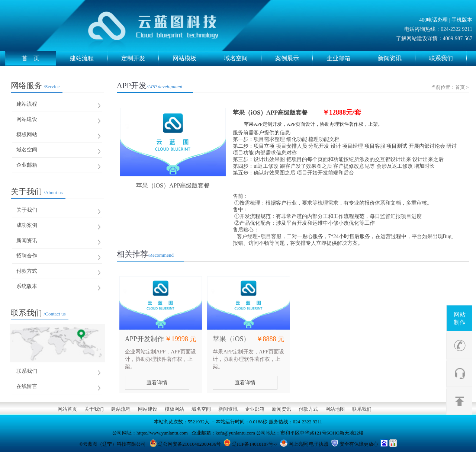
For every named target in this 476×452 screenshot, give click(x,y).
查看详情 (157, 383)
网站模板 (191, 58)
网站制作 (460, 318)
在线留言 (27, 386)
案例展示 (294, 58)
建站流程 (89, 58)
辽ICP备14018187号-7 (255, 444)
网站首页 (67, 409)
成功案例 (27, 225)
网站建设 (27, 119)
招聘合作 (27, 256)
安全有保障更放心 (359, 444)
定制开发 (140, 58)
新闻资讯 (397, 58)
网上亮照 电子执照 (308, 444)
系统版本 (27, 286)
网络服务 (35, 86)
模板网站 (27, 134)
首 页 (39, 58)
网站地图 (335, 409)
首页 (460, 87)
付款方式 (27, 271)
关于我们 (37, 192)
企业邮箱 (345, 58)
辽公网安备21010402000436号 (189, 444)
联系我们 (448, 58)
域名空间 (243, 58)
